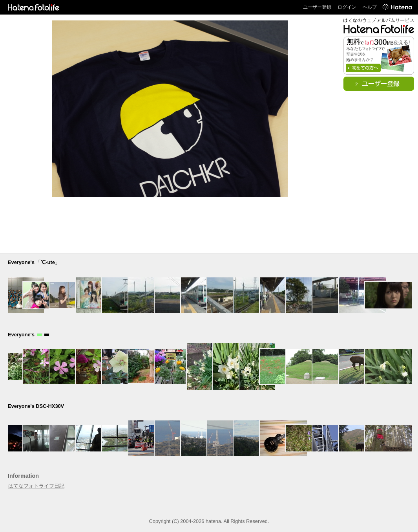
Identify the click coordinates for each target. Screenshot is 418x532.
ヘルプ (370, 7)
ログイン (347, 7)
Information (23, 476)
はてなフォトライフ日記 (36, 486)
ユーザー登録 (317, 7)
